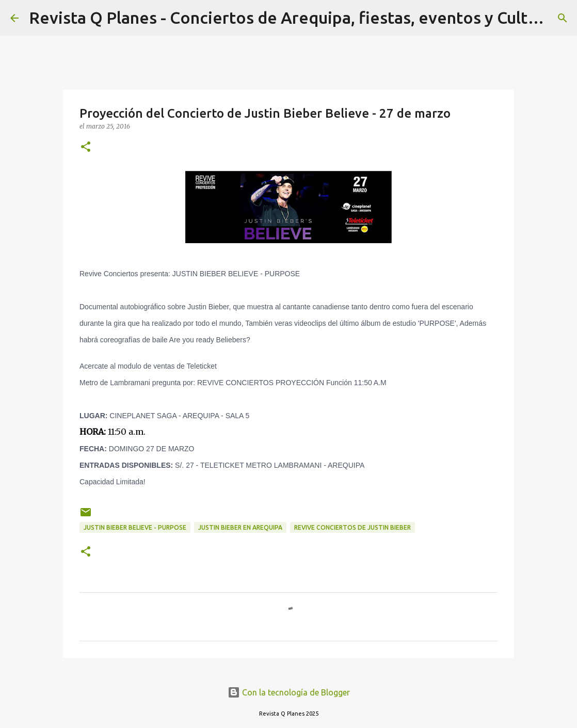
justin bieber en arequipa (240, 527)
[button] (86, 147)
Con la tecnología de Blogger (289, 692)
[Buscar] (563, 18)
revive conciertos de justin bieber (352, 527)
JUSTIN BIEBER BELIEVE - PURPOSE (135, 527)
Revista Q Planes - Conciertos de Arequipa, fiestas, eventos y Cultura (291, 18)
